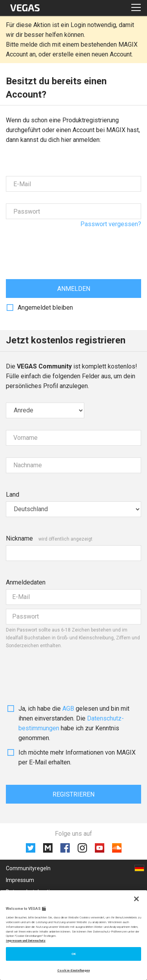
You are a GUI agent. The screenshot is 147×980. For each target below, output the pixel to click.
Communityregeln (28, 868)
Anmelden (74, 289)
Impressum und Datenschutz (26, 941)
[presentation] (65, 246)
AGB (68, 709)
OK (73, 954)
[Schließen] (136, 899)
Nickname (19, 538)
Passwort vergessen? (111, 224)
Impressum (20, 880)
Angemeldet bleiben (45, 308)
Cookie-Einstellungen (73, 970)
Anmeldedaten (26, 582)
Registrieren (73, 794)
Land (13, 495)
